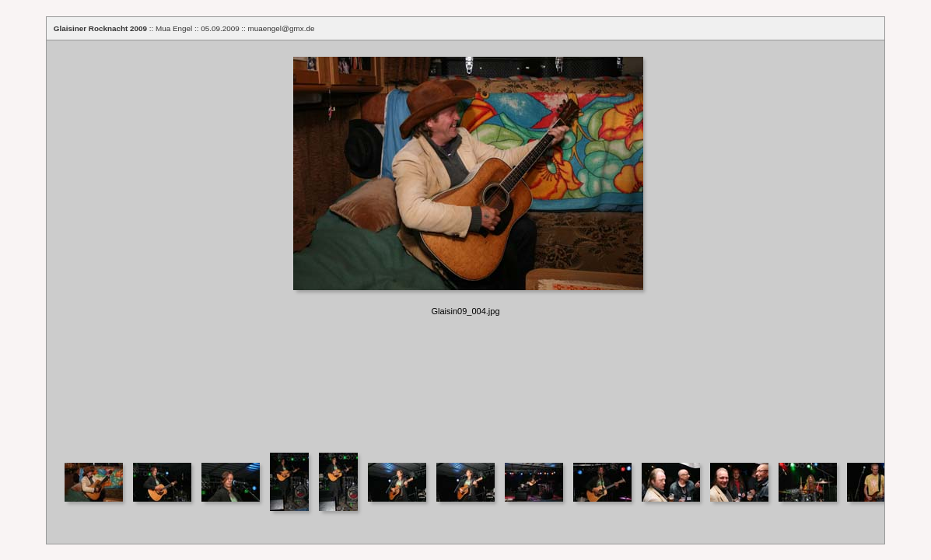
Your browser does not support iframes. (465, 245)
